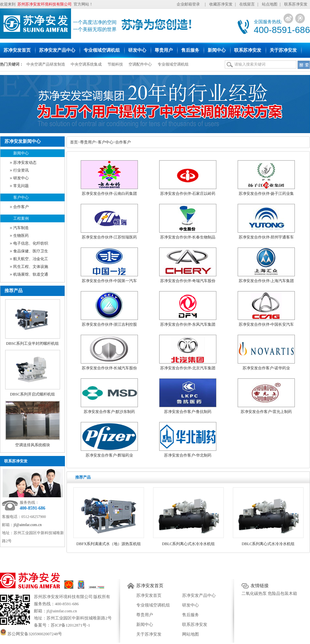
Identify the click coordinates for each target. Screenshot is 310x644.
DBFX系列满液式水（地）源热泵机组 (108, 544)
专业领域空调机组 (173, 64)
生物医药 (21, 236)
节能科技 (115, 64)
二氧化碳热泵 (254, 593)
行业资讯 (21, 170)
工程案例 (21, 218)
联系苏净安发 (296, 4)
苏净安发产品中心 (199, 595)
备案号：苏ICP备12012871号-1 (62, 625)
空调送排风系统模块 (33, 445)
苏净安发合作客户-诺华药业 (266, 368)
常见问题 (21, 186)
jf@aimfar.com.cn (28, 525)
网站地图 (191, 634)
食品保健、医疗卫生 (31, 251)
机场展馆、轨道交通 (31, 274)
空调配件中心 (140, 64)
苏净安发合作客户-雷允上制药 (266, 412)
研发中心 (21, 178)
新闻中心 (21, 153)
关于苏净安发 (149, 634)
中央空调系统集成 (86, 64)
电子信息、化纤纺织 (31, 243)
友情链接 (260, 586)
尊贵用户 (88, 142)
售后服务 (191, 615)
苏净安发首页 (150, 586)
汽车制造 (21, 228)
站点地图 (270, 4)
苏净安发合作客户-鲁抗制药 (188, 412)
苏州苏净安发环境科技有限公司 (63, 597)
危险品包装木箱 (282, 593)
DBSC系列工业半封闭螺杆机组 (32, 343)
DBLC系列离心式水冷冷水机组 (188, 544)
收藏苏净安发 (221, 4)
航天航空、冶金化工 (31, 259)
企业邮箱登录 (188, 4)
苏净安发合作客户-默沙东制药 (109, 412)
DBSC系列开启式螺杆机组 (32, 394)
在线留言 (247, 4)
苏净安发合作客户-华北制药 (188, 455)
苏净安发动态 (25, 163)
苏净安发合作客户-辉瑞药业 (109, 455)
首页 (74, 142)
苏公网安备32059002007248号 (31, 634)
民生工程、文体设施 (31, 267)
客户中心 (21, 197)
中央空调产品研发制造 (46, 64)
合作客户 (21, 207)
